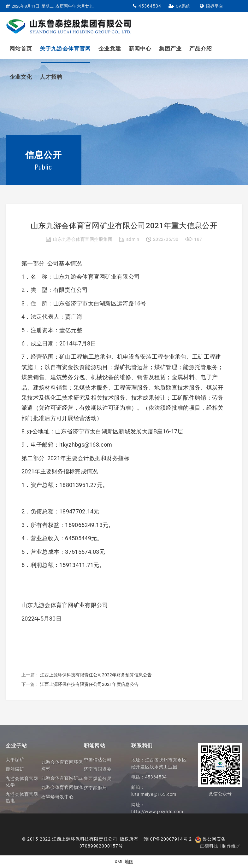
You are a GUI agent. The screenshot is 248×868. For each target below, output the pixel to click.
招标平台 (215, 6)
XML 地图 (124, 862)
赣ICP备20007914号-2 (168, 839)
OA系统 (183, 6)
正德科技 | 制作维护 (220, 846)
